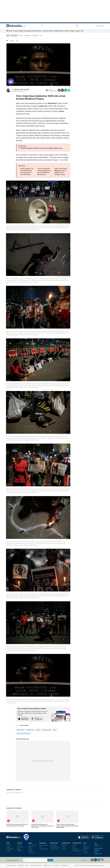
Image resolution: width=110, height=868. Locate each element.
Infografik (64, 845)
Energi (8, 851)
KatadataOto (98, 854)
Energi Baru (53, 845)
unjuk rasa (43, 106)
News (21, 35)
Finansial (16, 31)
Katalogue (35, 35)
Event (96, 852)
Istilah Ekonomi (43, 849)
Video (72, 31)
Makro (19, 845)
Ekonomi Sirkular (55, 847)
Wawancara (28, 35)
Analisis (63, 847)
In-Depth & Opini (58, 31)
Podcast (78, 31)
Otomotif (67, 31)
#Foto (55, 730)
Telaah (74, 845)
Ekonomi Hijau (37, 31)
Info (82, 31)
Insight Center (98, 848)
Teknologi (31, 852)
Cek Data (64, 849)
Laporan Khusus (77, 851)
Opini (74, 847)
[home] (7, 31)
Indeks (96, 845)
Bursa (19, 849)
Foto (41, 35)
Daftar (50, 860)
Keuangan (20, 847)
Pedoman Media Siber (36, 865)
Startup (30, 849)
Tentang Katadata (11, 865)
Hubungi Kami (65, 865)
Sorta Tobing (24, 725)
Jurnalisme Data (47, 31)
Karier (27, 865)
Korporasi (20, 851)
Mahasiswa (52, 103)
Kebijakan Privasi (48, 865)
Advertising (20, 865)
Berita (10, 31)
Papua (61, 111)
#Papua (38, 730)
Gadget (30, 851)
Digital (21, 31)
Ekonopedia (28, 31)
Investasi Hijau (54, 849)
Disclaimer (57, 865)
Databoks (97, 850)
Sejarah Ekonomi (44, 845)
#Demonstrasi (47, 730)
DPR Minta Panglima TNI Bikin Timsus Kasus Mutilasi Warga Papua (41, 148)
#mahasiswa (30, 730)
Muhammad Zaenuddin (22, 89)
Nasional (9, 845)
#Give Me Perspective (24, 733)
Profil (41, 847)
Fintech (30, 847)
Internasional (10, 849)
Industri (8, 847)
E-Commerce (32, 845)
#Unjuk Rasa (21, 730)
